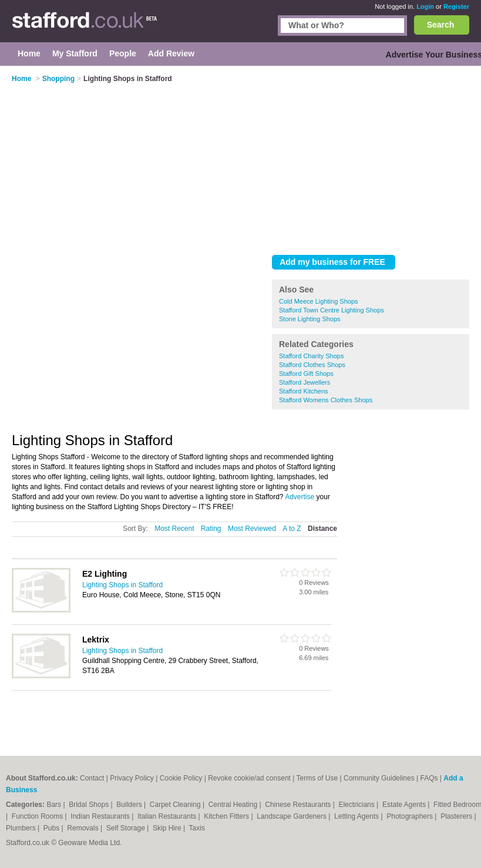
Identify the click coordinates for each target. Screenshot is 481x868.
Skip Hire (168, 828)
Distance (322, 529)
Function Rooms (38, 816)
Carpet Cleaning (176, 805)
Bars (55, 805)
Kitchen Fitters (227, 816)
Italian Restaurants (168, 816)
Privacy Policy (132, 778)
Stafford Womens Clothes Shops (326, 400)
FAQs (429, 778)
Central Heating (234, 805)
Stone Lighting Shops (310, 319)
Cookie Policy (181, 778)
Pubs (53, 828)
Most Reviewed (252, 529)
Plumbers (22, 828)
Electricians (357, 805)
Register (456, 6)
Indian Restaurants (101, 816)
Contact (92, 778)
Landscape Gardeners (292, 816)
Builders (130, 805)
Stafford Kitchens (304, 391)
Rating (211, 529)
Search (441, 25)
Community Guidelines (379, 778)
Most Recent (174, 529)
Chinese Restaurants (299, 805)
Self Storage (127, 828)
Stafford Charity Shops (311, 356)
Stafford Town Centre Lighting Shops (332, 310)
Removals (84, 828)
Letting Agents (357, 816)
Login (425, 6)
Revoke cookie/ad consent (249, 778)
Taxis (197, 828)
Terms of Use (317, 778)
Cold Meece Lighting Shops (319, 301)
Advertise (300, 497)
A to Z (292, 529)
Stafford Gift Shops (306, 374)
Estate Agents (405, 805)
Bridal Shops (90, 805)
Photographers (411, 816)
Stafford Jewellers (305, 382)
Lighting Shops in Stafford (122, 585)
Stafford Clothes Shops (312, 365)
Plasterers (457, 816)
